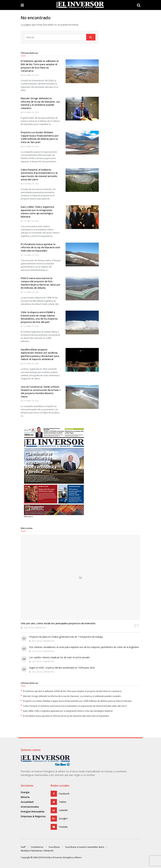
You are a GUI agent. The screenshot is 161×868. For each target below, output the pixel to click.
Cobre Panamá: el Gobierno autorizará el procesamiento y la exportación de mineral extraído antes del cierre (75, 706)
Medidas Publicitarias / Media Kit (37, 851)
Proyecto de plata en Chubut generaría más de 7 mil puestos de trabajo (66, 637)
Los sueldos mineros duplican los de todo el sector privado (59, 657)
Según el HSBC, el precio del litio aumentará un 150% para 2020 (62, 668)
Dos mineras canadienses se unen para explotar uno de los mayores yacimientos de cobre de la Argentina (84, 647)
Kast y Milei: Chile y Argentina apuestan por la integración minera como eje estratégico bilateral (68, 711)
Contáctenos (37, 847)
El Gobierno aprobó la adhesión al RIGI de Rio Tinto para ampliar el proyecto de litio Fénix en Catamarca (72, 691)
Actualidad (27, 802)
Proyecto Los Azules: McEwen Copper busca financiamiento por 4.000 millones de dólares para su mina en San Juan (77, 701)
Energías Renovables (33, 811)
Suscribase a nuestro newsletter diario (85, 847)
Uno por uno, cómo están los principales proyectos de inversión (58, 623)
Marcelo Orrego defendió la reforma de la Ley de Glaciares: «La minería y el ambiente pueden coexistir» (72, 696)
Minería (25, 797)
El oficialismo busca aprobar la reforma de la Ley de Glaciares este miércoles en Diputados (66, 716)
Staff (23, 847)
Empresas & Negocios (33, 816)
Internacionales (30, 807)
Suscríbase (54, 847)
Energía (25, 792)
